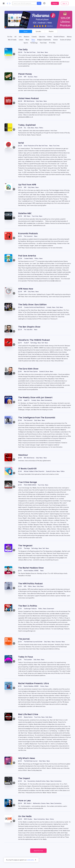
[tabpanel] (38, 446)
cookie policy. (31, 860)
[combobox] (25, 3)
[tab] (10, 37)
